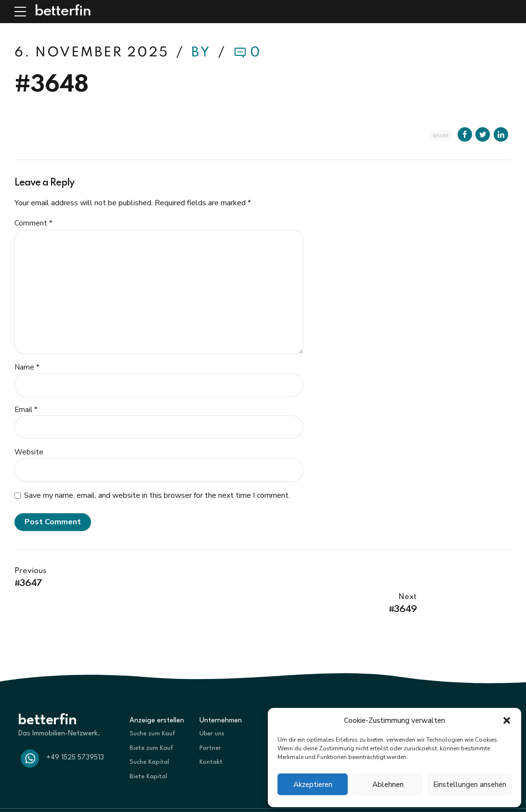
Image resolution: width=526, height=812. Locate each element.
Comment (33, 223)
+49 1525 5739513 (75, 732)
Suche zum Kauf (152, 708)
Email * (26, 410)
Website (29, 452)
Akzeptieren (313, 785)
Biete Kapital (148, 751)
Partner (210, 722)
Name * (27, 367)
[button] (507, 720)
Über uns (212, 708)
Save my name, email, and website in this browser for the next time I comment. (157, 495)
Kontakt (211, 736)
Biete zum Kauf (151, 722)
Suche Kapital (149, 736)
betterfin (63, 12)
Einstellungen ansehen (470, 785)
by (203, 53)
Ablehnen (388, 785)
